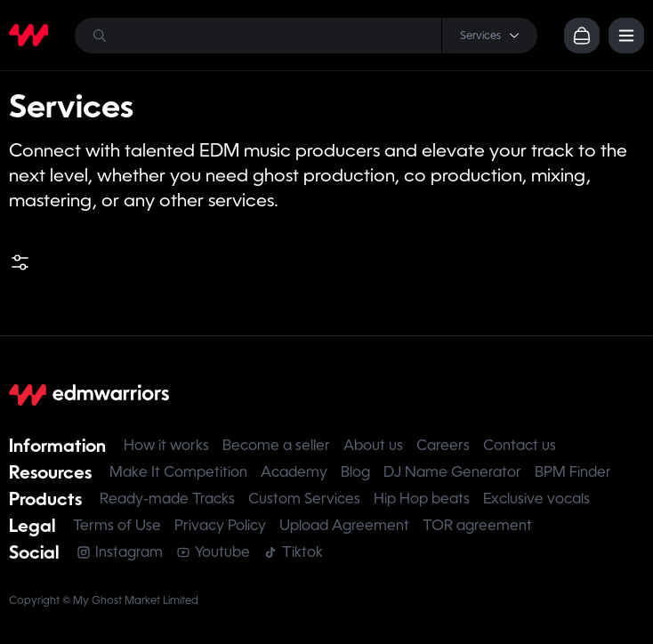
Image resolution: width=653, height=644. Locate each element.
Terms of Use (117, 525)
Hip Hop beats (422, 499)
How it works (166, 445)
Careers (443, 445)
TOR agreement (477, 525)
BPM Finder (573, 472)
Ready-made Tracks (167, 499)
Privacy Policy (220, 525)
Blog (355, 472)
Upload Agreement (344, 525)
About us (373, 445)
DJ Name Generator (452, 472)
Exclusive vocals (536, 499)
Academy (294, 472)
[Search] (306, 36)
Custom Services (304, 499)
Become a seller (276, 445)
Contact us (520, 445)
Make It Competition (178, 472)
